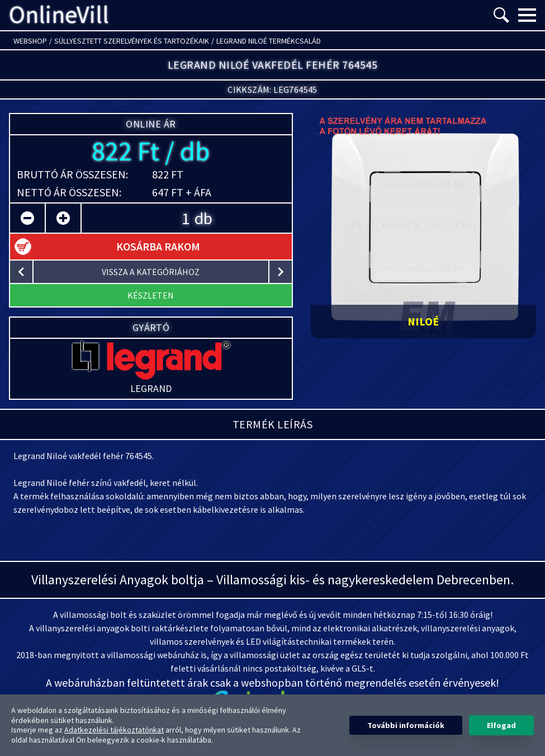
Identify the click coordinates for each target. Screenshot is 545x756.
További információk (406, 725)
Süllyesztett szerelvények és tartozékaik (132, 41)
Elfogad (501, 725)
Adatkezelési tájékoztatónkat (114, 730)
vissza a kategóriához (151, 272)
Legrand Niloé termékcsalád (269, 41)
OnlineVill (59, 15)
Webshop (30, 41)
